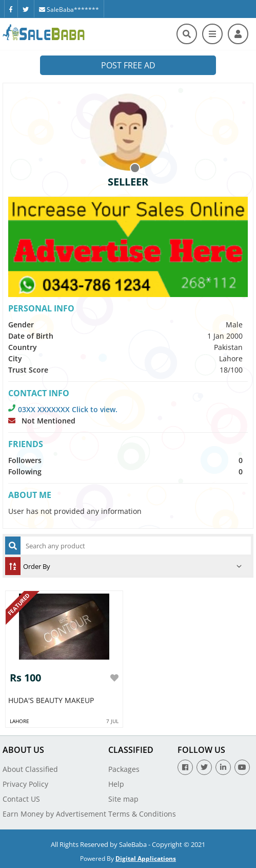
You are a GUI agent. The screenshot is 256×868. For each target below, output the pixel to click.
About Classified (30, 769)
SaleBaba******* (69, 10)
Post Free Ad (128, 65)
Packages (124, 769)
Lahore (19, 721)
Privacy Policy (25, 784)
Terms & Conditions (142, 814)
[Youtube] (242, 767)
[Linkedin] (223, 767)
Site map (123, 799)
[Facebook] (11, 9)
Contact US (21, 799)
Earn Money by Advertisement (54, 814)
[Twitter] (26, 9)
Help (116, 784)
